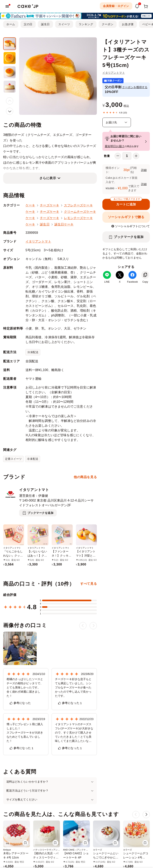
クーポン (108, 24)
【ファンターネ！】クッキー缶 (61, 556)
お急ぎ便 (128, 24)
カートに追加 (126, 202)
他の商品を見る (85, 477)
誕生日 (45, 24)
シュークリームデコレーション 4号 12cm (136, 857)
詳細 (144, 170)
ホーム (11, 24)
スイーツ (64, 24)
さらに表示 (48, 178)
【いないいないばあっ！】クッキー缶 (37, 556)
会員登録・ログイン (116, 6)
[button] (10, 111)
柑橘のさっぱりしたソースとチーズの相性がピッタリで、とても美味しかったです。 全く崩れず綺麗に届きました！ (25, 687)
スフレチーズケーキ (78, 205)
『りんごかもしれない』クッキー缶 (13, 556)
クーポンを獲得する (135, 87)
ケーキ (30, 205)
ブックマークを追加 (129, 237)
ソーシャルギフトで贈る (126, 217)
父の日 (28, 24)
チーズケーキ (49, 205)
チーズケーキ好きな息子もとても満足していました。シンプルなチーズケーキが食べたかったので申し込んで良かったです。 (73, 687)
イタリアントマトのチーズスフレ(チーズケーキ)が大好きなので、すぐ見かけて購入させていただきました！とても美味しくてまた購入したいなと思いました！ (74, 733)
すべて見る (89, 584)
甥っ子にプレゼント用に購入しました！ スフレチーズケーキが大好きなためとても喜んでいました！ (25, 733)
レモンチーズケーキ (78, 218)
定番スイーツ (13, 459)
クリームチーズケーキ (80, 212)
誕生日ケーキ (64, 224)
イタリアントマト (114, 73)
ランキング (86, 24)
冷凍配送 (33, 352)
